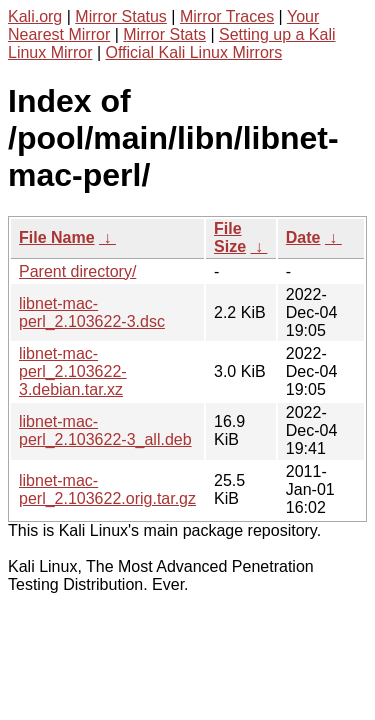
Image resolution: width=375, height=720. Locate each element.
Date (303, 237)
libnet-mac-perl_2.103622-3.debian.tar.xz (73, 371)
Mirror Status (121, 16)
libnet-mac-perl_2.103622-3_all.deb (105, 430)
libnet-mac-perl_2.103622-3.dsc (92, 312)
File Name (57, 237)
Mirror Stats (164, 34)
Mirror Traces (227, 16)
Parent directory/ (77, 271)
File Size (230, 237)
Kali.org (35, 16)
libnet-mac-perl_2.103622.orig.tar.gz (107, 489)
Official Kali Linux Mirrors (194, 52)
